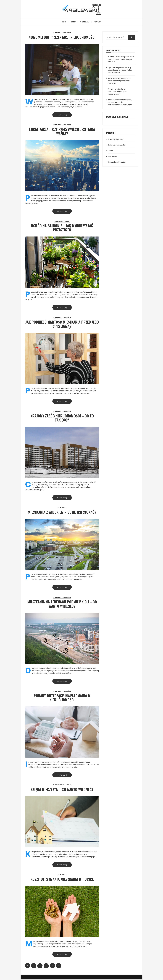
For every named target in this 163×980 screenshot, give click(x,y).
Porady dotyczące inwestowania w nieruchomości (62, 698)
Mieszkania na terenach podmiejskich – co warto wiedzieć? (62, 604)
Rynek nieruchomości (62, 33)
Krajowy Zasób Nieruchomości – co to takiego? (62, 418)
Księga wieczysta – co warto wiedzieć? (62, 790)
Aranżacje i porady (62, 221)
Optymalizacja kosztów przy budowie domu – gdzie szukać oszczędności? (120, 70)
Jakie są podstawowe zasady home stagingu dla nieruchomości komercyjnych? (121, 102)
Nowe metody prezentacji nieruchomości (62, 37)
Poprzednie (27, 966)
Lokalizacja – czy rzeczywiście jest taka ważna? (62, 131)
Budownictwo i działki (62, 785)
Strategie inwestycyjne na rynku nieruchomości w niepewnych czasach (121, 59)
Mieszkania (85, 22)
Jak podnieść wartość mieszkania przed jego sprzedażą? (62, 324)
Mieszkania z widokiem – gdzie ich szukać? (62, 512)
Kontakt (98, 22)
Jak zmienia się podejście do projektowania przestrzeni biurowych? (119, 81)
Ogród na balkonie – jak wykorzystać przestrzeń (62, 228)
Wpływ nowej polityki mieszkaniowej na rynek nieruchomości (118, 91)
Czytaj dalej (62, 115)
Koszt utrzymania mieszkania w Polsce (62, 880)
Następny (59, 966)
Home (64, 22)
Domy (73, 22)
